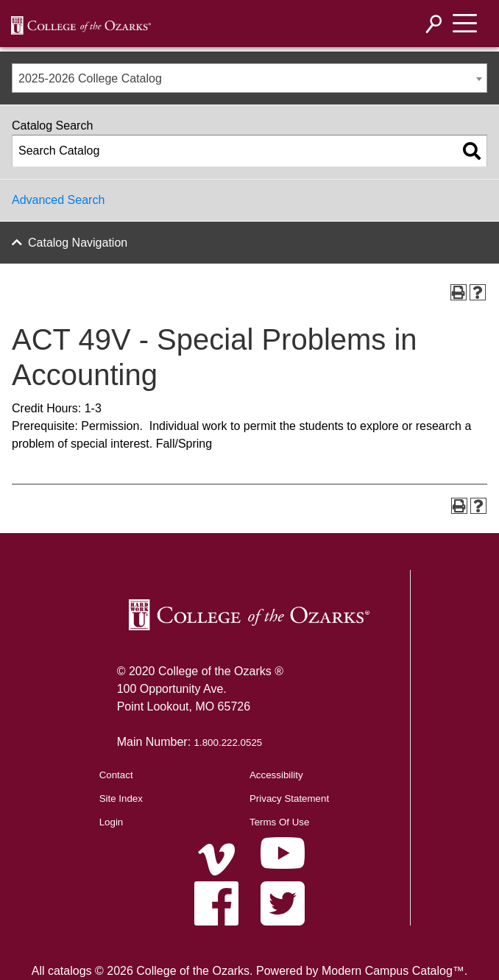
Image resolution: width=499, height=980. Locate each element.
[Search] (434, 24)
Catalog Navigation (78, 243)
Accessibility (276, 775)
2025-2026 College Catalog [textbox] (90, 78)
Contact (116, 775)
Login (112, 822)
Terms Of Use (279, 822)
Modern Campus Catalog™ (393, 971)
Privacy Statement (289, 799)
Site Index (121, 799)
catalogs (70, 971)
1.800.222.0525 (229, 743)
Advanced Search (58, 200)
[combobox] (249, 78)
